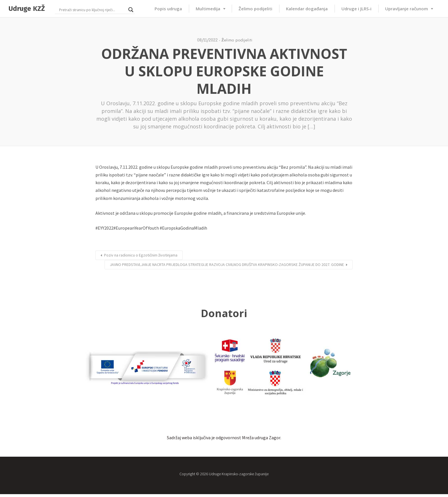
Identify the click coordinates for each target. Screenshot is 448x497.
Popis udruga (168, 9)
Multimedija (208, 9)
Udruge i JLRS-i (356, 9)
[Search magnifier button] (131, 10)
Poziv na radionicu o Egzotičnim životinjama (141, 255)
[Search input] (92, 10)
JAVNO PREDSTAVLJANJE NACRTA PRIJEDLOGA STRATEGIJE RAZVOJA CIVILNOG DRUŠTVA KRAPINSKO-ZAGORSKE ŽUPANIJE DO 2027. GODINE (227, 265)
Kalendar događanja (307, 9)
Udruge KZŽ (27, 9)
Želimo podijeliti (255, 9)
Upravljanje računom (407, 9)
